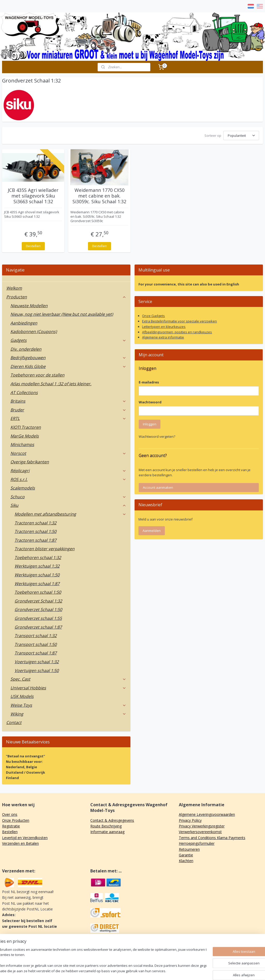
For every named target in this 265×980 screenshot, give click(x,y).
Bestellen (33, 246)
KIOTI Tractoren (26, 427)
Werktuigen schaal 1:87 (37, 584)
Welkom (14, 288)
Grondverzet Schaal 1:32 (38, 601)
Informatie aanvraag (107, 832)
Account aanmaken (158, 487)
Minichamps (22, 444)
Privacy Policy (190, 820)
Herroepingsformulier (197, 843)
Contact (14, 722)
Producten (66, 297)
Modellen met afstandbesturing (70, 514)
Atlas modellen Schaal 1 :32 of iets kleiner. (51, 384)
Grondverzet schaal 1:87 (38, 627)
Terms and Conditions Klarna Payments (212, 838)
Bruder (68, 410)
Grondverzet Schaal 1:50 (38, 609)
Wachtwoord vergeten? (157, 436)
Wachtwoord (150, 402)
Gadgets (68, 340)
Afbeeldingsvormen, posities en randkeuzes (177, 332)
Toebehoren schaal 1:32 (38, 557)
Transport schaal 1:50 (36, 644)
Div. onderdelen (26, 349)
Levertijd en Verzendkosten (25, 838)
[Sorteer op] (241, 135)
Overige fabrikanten (30, 462)
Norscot (68, 453)
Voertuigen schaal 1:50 (37, 670)
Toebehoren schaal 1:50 (38, 592)
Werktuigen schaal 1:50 (37, 575)
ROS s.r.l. (68, 479)
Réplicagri (68, 471)
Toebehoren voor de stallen (37, 375)
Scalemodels (23, 488)
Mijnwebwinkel (195, 971)
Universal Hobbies (68, 688)
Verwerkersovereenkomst (200, 832)
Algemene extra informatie (163, 337)
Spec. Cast (68, 679)
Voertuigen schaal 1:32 (37, 662)
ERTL (68, 418)
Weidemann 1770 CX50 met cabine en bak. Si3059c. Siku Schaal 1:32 (99, 196)
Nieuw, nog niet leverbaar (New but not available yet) (62, 314)
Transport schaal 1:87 (36, 653)
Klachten (186, 861)
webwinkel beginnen (150, 971)
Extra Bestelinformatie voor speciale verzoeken (179, 321)
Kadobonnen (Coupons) (34, 331)
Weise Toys (68, 705)
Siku (68, 505)
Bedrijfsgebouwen (68, 358)
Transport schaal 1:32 (36, 636)
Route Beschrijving (106, 826)
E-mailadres (149, 382)
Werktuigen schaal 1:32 (37, 566)
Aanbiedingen (24, 323)
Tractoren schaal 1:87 (35, 540)
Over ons (10, 814)
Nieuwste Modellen (29, 306)
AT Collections (24, 393)
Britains (68, 401)
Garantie (186, 855)
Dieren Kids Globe (68, 366)
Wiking (68, 714)
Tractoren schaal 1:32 (35, 523)
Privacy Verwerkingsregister (202, 826)
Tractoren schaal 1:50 (35, 531)
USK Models (22, 696)
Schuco (68, 497)
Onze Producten (16, 820)
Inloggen (150, 424)
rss (130, 971)
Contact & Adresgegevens (112, 820)
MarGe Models (25, 436)
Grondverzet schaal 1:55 (38, 618)
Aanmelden (152, 531)
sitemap (119, 971)
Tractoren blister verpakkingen (45, 549)
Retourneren (189, 849)
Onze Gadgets (153, 316)
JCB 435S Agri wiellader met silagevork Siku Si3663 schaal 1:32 (33, 196)
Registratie (11, 826)
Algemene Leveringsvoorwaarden (207, 814)
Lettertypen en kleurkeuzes (164, 327)
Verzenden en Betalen (20, 843)
